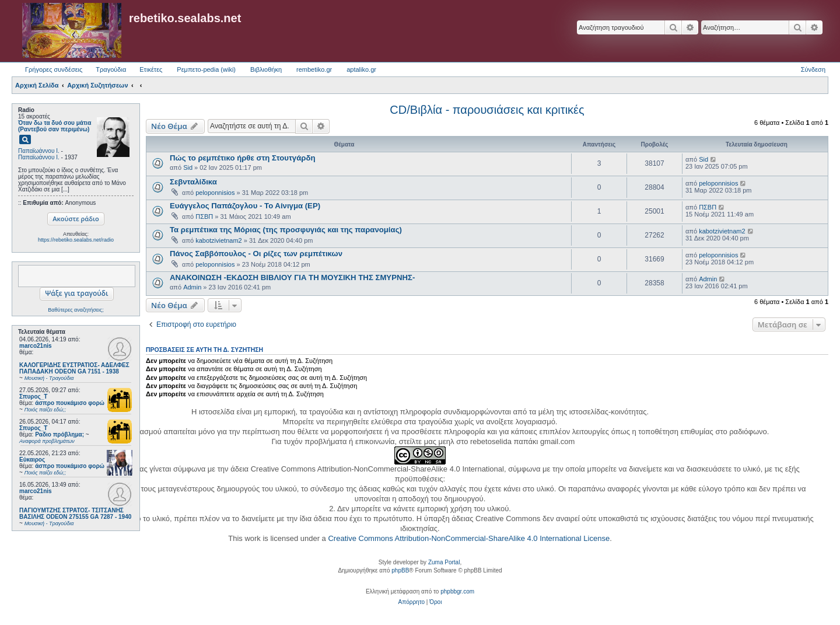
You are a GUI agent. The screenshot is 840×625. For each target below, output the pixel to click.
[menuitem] (412, 602)
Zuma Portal (444, 562)
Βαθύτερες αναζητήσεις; (76, 310)
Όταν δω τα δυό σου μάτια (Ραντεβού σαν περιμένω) (55, 126)
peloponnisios (215, 193)
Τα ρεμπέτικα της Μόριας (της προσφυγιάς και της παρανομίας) (286, 230)
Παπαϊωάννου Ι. (39, 151)
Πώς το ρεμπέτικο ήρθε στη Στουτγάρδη (243, 158)
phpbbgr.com (457, 591)
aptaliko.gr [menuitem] (361, 69)
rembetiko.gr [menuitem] (314, 69)
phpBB (400, 570)
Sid (188, 167)
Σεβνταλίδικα (193, 182)
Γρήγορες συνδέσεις (54, 69)
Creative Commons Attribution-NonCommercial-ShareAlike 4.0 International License (469, 538)
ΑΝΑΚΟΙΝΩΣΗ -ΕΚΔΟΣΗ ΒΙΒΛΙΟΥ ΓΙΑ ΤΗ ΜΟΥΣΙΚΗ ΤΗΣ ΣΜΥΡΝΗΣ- (292, 277)
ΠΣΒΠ (204, 217)
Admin (192, 287)
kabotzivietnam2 (219, 240)
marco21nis (36, 346)
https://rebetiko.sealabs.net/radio (76, 240)
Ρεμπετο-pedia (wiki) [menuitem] (206, 69)
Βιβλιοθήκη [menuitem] (266, 69)
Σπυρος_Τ (33, 397)
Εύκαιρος (32, 460)
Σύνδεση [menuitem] (813, 69)
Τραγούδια (111, 69)
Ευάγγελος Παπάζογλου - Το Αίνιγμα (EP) (245, 206)
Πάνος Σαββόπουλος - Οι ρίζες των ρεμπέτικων (256, 254)
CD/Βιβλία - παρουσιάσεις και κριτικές (487, 110)
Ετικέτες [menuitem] (151, 69)
